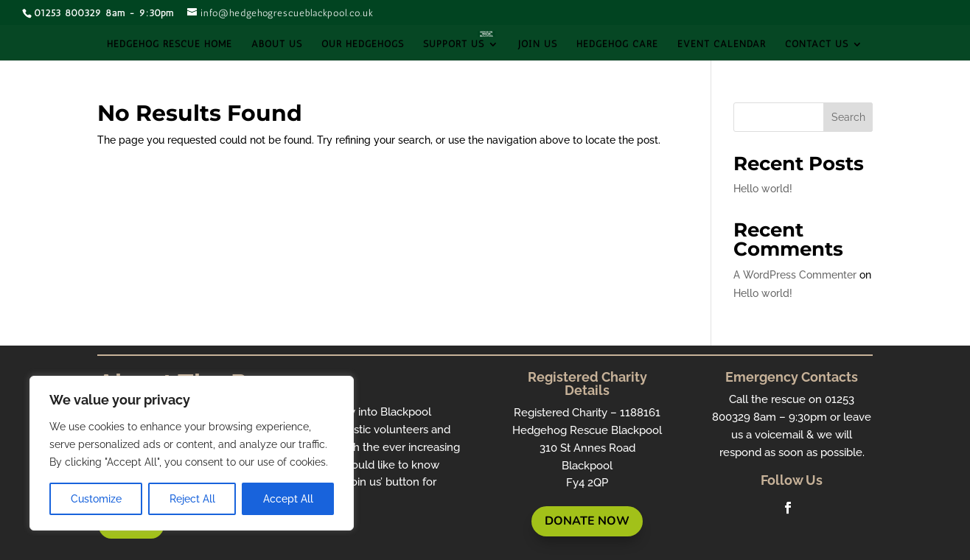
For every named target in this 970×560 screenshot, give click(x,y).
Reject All (192, 499)
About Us (277, 44)
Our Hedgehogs (363, 44)
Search (848, 117)
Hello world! (763, 189)
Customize (96, 499)
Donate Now (587, 521)
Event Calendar (722, 44)
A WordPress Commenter (795, 275)
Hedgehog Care (617, 44)
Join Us (538, 44)
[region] (192, 453)
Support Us (454, 44)
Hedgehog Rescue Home (170, 44)
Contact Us (817, 44)
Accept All (288, 499)
